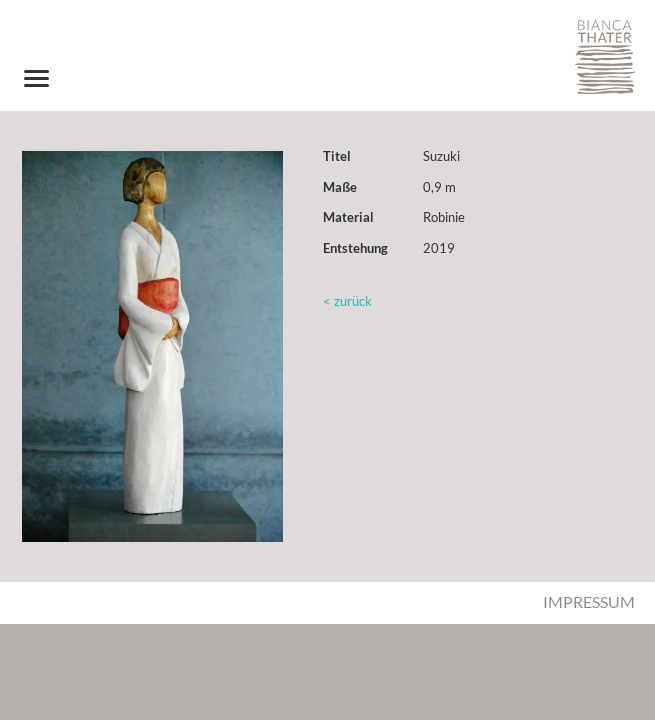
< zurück (347, 301)
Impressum (589, 601)
